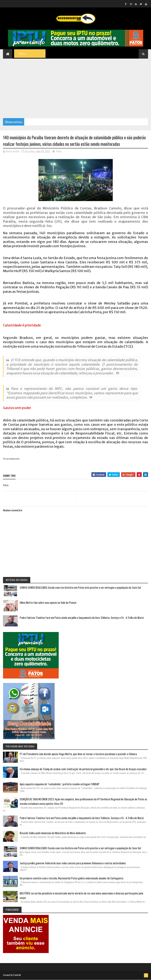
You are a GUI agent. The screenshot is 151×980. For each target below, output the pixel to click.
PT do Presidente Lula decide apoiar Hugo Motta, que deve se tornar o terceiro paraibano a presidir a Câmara (78, 754)
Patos (59, 151)
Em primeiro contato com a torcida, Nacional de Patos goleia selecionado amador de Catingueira (72, 878)
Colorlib (17, 975)
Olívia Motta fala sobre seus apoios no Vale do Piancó (48, 602)
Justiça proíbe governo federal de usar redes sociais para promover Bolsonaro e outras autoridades (73, 863)
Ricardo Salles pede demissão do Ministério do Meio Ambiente (53, 833)
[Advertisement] (75, 86)
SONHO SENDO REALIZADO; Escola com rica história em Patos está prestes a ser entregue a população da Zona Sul (80, 587)
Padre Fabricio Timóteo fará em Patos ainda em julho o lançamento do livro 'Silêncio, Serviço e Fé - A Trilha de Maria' (82, 617)
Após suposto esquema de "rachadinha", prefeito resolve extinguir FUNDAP (60, 784)
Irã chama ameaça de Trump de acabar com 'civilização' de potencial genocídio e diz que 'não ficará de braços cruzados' (83, 769)
